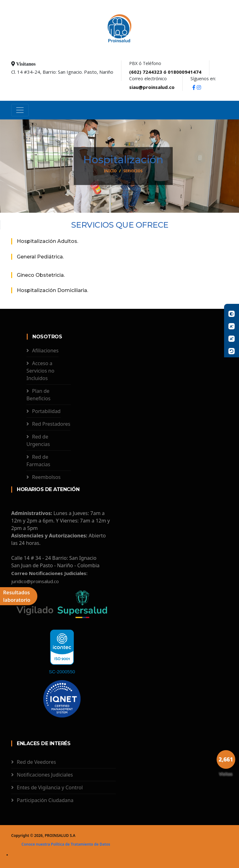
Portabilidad (46, 411)
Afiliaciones (45, 350)
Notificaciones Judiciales (45, 775)
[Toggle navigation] (20, 110)
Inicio (110, 171)
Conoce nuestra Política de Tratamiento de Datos (66, 844)
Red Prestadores (51, 424)
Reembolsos (46, 477)
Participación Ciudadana (45, 800)
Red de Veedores (36, 762)
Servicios (133, 171)
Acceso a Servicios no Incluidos (40, 371)
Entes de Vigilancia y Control (50, 787)
